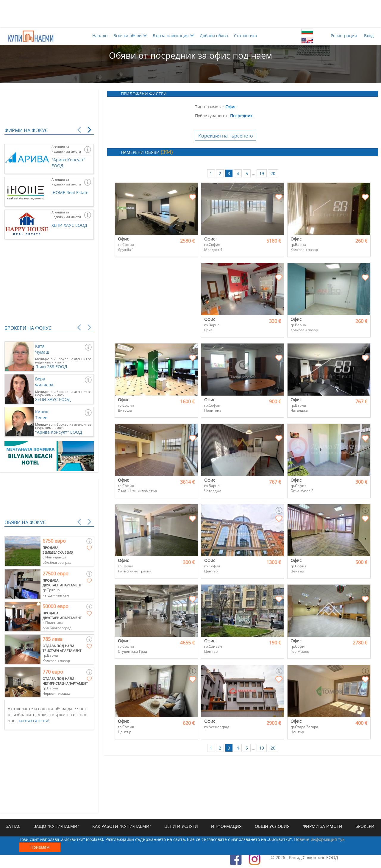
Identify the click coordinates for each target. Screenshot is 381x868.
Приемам (40, 847)
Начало (100, 36)
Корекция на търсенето (226, 136)
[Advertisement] (190, 13)
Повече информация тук (319, 839)
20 (273, 173)
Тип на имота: (209, 107)
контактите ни (33, 721)
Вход (369, 36)
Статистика (246, 36)
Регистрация (344, 36)
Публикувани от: (212, 116)
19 (262, 173)
